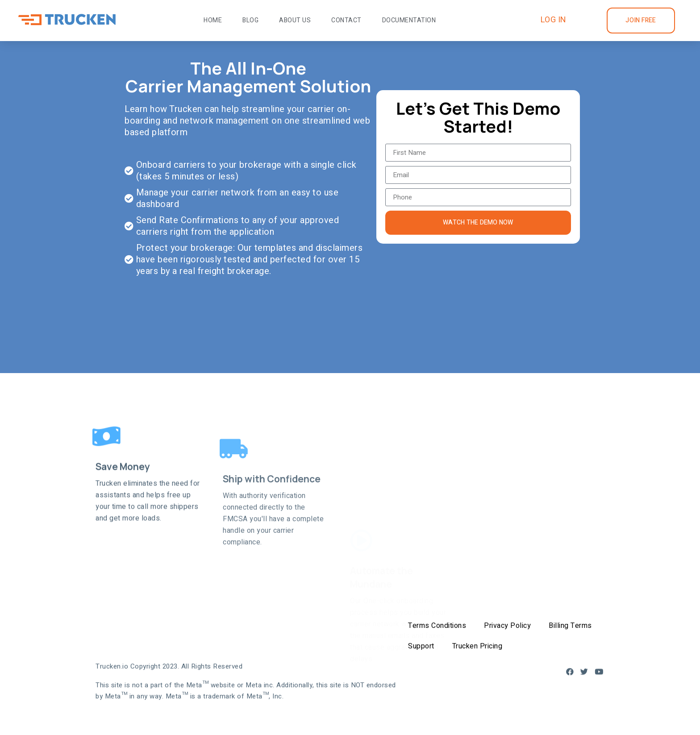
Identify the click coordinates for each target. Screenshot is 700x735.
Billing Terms (570, 626)
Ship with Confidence (272, 540)
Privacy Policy (507, 626)
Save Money (123, 521)
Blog (250, 20)
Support (421, 646)
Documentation (409, 20)
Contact (346, 20)
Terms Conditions (437, 626)
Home (213, 20)
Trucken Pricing (477, 646)
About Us (295, 20)
